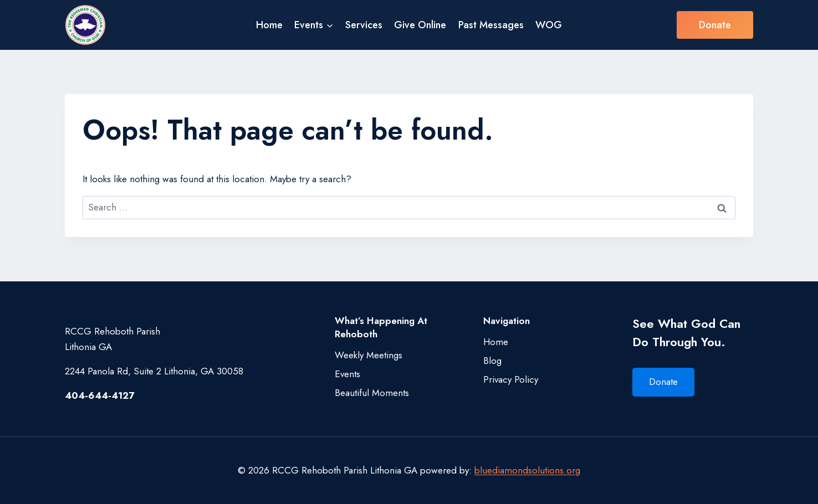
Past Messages (491, 25)
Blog (492, 361)
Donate (715, 25)
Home (269, 25)
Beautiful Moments (372, 393)
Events (347, 374)
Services (364, 25)
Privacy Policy (511, 379)
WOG (549, 25)
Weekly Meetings (369, 355)
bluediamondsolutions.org (527, 470)
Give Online (420, 25)
